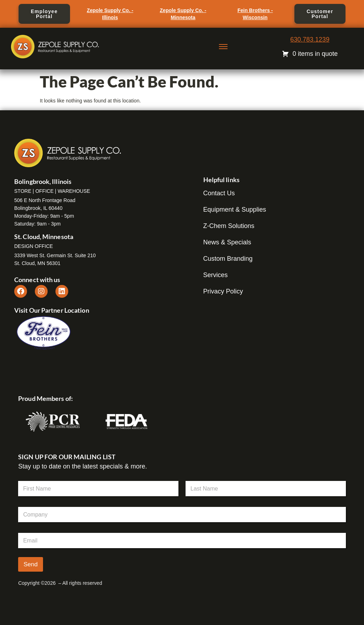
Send (31, 564)
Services (216, 275)
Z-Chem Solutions (229, 226)
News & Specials (227, 242)
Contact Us (219, 193)
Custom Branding (228, 259)
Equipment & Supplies (235, 210)
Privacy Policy (223, 291)
